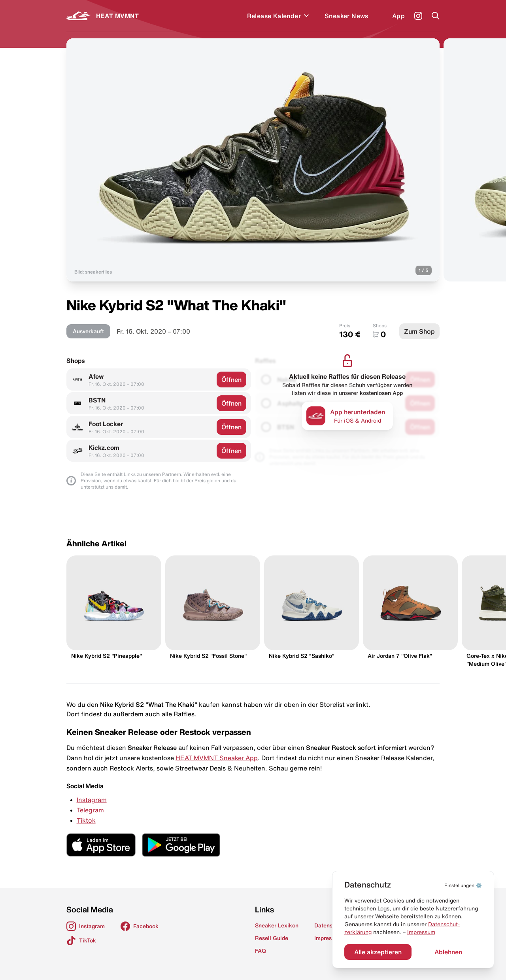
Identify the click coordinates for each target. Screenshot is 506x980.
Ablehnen (448, 952)
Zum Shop (419, 331)
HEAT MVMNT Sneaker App (217, 758)
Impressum (421, 932)
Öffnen (231, 380)
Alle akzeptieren (378, 952)
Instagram (92, 800)
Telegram (90, 810)
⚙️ (463, 885)
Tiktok (86, 820)
